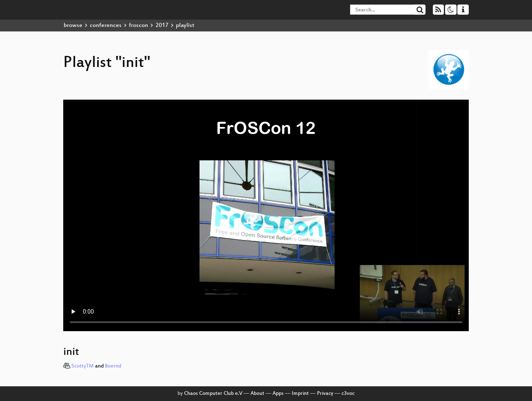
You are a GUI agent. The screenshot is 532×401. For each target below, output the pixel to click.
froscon (139, 26)
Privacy (325, 394)
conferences (106, 26)
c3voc (348, 394)
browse (73, 26)
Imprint (300, 394)
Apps (278, 394)
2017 (162, 26)
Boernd (113, 366)
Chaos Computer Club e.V (213, 394)
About (257, 394)
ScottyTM (83, 366)
